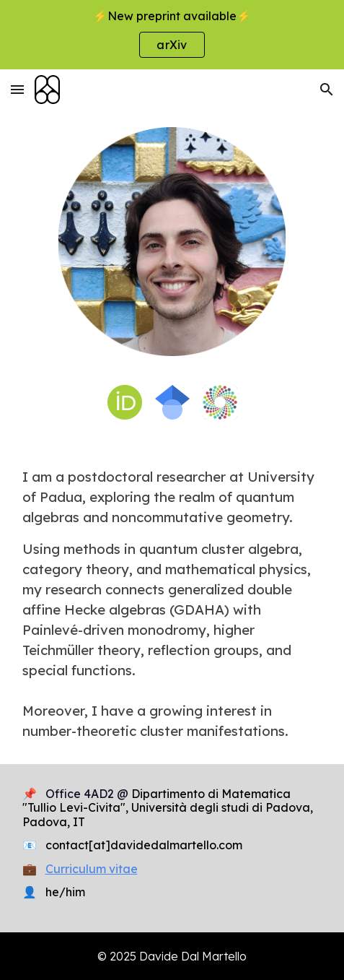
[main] (172, 604)
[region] (172, 35)
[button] (17, 89)
